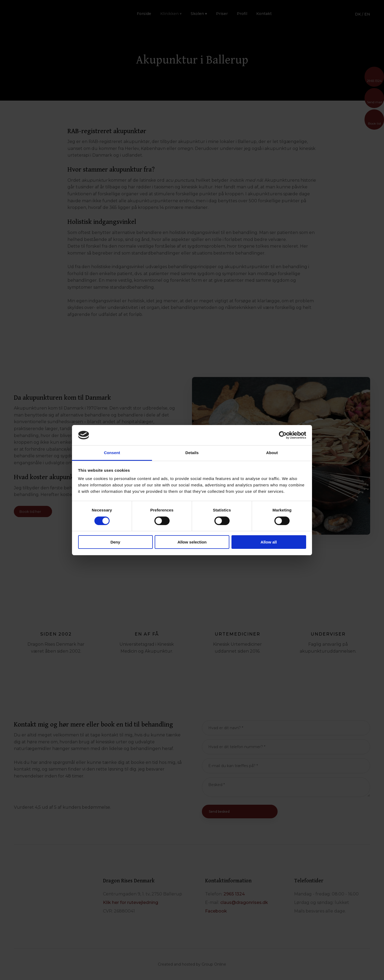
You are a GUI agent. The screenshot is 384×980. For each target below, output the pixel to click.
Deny (115, 542)
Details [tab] (192, 453)
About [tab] (272, 453)
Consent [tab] (112, 453)
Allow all (269, 542)
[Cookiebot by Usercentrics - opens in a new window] (283, 435)
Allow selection (192, 542)
